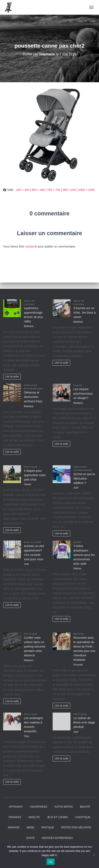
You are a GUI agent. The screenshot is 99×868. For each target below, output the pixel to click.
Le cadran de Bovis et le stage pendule (84, 722)
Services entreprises (57, 838)
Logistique (83, 817)
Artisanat (16, 807)
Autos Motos (64, 807)
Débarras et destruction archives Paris (33, 397)
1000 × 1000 (86, 190)
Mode (77, 542)
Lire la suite (12, 377)
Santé (78, 385)
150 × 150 (23, 190)
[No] (94, 855)
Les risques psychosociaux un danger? (83, 394)
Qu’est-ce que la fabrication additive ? (84, 478)
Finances (15, 817)
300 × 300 (38, 190)
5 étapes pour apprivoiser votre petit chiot (35, 475)
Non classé (33, 542)
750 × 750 (54, 190)
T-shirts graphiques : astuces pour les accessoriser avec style (84, 555)
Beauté (79, 634)
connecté (31, 246)
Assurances (39, 807)
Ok (50, 862)
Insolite (34, 817)
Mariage (14, 828)
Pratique (31, 467)
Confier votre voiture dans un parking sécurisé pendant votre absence (35, 646)
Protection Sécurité (76, 828)
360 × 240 (69, 190)
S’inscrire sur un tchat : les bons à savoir (85, 313)
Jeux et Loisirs (57, 817)
